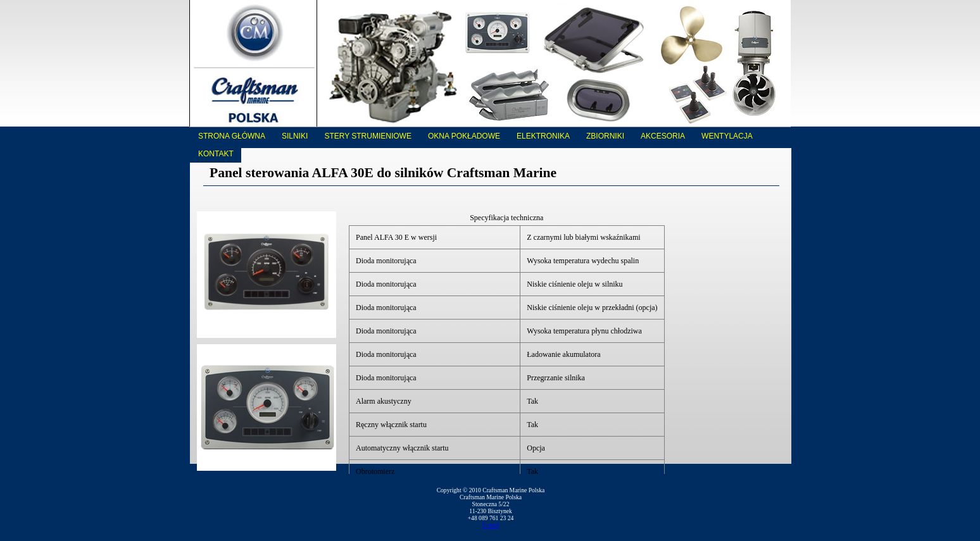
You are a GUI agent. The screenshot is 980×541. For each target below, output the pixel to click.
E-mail (491, 525)
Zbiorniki (605, 136)
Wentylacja (727, 136)
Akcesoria (663, 136)
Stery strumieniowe (368, 136)
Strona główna (232, 136)
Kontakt (216, 154)
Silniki (295, 136)
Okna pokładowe (464, 136)
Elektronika (543, 136)
